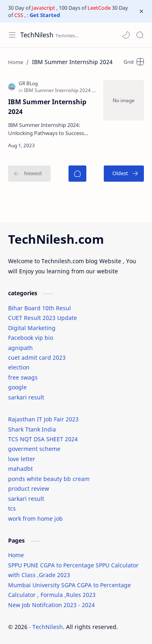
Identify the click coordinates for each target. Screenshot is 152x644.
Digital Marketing (32, 328)
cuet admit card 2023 (37, 357)
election (19, 367)
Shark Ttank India (32, 429)
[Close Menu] (141, 11)
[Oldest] (124, 174)
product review (29, 488)
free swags (23, 377)
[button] (126, 35)
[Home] (77, 174)
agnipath (20, 348)
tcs (12, 508)
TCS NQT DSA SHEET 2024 (43, 439)
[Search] (140, 35)
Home (16, 555)
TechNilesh (37, 35)
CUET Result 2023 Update (43, 318)
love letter (22, 459)
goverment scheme (34, 449)
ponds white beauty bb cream (49, 479)
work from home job (35, 518)
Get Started (45, 15)
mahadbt (20, 469)
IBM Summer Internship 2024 (47, 107)
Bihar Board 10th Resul (40, 308)
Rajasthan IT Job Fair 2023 (43, 419)
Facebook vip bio (31, 338)
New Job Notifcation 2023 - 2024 (51, 605)
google (17, 387)
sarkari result (26, 397)
